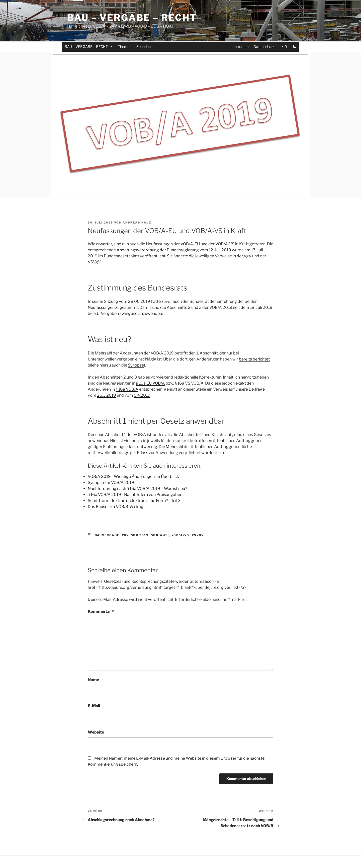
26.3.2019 (107, 395)
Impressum (240, 47)
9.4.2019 (142, 395)
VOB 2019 (140, 535)
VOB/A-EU (160, 535)
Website (96, 732)
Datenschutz (264, 47)
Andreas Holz (137, 223)
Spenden (144, 47)
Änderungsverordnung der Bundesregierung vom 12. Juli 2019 (174, 250)
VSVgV (198, 535)
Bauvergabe (107, 535)
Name (93, 680)
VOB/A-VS (180, 535)
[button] (284, 47)
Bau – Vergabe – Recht (132, 18)
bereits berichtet (254, 359)
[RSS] (295, 47)
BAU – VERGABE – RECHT (89, 47)
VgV (125, 535)
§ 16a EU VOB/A (151, 383)
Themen (125, 47)
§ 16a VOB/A (127, 389)
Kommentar (101, 611)
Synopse (136, 365)
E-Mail (94, 706)
